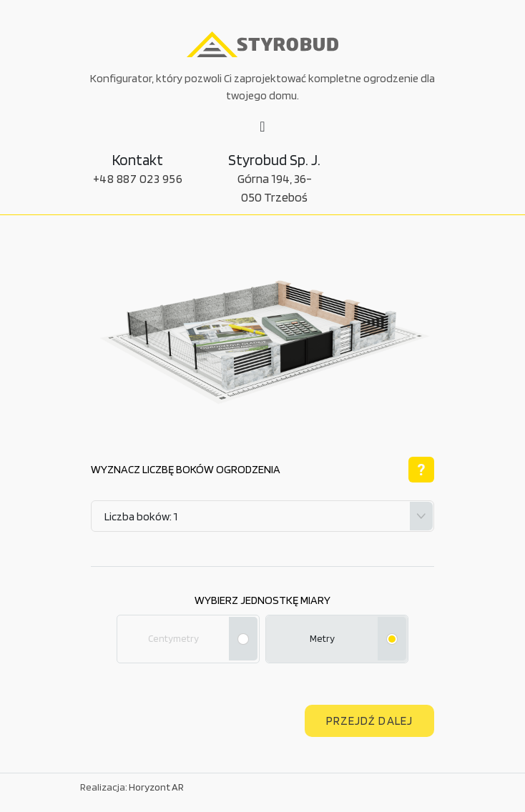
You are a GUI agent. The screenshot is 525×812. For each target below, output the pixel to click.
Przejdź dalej (369, 721)
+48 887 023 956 (138, 178)
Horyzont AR (156, 787)
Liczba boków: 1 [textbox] (141, 516)
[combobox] (262, 516)
